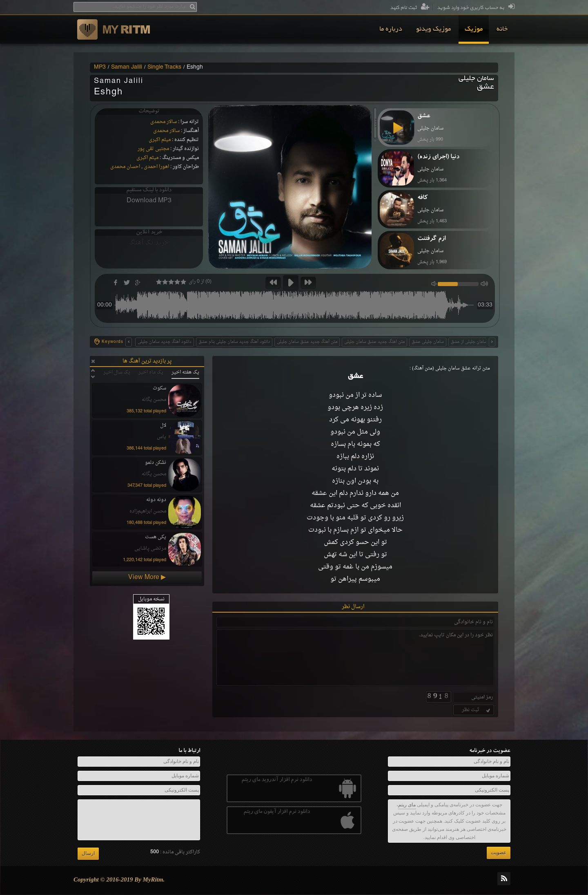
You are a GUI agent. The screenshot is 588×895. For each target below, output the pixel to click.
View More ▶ (147, 577)
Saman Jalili (127, 67)
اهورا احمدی (156, 167)
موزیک (474, 29)
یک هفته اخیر (185, 372)
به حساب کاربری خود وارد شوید (476, 8)
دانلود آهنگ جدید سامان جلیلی (165, 342)
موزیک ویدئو (433, 29)
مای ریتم (407, 805)
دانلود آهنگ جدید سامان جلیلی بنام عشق (234, 342)
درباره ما (391, 29)
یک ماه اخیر (151, 372)
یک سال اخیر (117, 372)
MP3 (100, 67)
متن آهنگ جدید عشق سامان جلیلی (307, 342)
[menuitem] (502, 29)
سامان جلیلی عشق (428, 342)
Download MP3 (149, 201)
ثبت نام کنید (410, 8)
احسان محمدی (125, 167)
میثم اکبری (160, 140)
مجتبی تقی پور (153, 149)
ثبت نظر (477, 710)
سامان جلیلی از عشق (469, 342)
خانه (502, 29)
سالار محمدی (164, 122)
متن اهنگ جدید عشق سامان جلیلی (374, 342)
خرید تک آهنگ (149, 243)
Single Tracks (164, 67)
